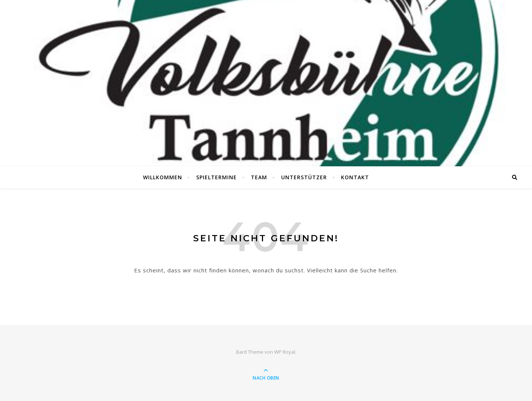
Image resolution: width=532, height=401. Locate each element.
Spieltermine (216, 177)
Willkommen (163, 177)
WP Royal (285, 352)
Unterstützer (304, 177)
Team (259, 177)
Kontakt (355, 177)
